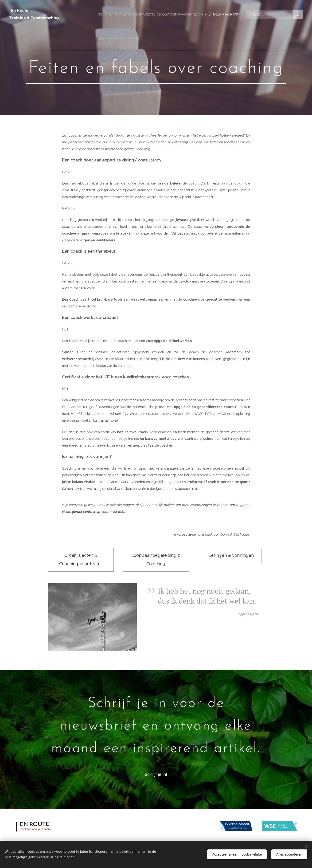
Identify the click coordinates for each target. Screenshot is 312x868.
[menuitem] (111, 14)
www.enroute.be (185, 535)
